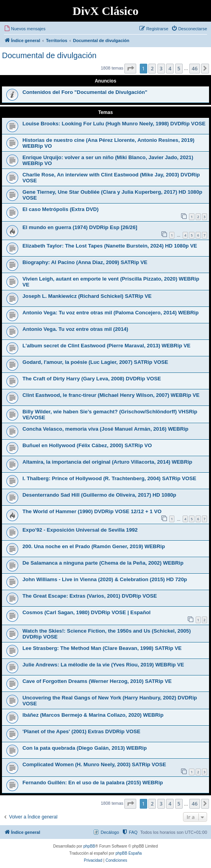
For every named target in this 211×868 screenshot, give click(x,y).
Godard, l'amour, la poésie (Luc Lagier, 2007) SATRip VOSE (95, 362)
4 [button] (170, 68)
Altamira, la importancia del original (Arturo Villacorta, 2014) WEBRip (107, 462)
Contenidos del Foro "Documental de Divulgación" (85, 92)
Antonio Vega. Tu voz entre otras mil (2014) (75, 329)
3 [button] (161, 68)
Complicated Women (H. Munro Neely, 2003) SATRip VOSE (94, 764)
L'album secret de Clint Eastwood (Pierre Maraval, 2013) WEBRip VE (106, 346)
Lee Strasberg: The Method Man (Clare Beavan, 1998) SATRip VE (102, 648)
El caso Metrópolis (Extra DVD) (60, 209)
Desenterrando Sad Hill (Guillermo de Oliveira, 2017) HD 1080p (99, 495)
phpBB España (129, 853)
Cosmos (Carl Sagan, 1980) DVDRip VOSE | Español (86, 612)
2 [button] (152, 68)
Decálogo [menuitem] (110, 832)
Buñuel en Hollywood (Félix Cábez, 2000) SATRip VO (87, 445)
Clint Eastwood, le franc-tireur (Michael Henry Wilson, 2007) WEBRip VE (111, 395)
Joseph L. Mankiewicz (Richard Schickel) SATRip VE (87, 296)
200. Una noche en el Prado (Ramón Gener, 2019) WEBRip (94, 546)
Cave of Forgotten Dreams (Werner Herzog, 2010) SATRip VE (97, 681)
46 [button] (195, 68)
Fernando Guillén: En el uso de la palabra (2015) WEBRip (93, 783)
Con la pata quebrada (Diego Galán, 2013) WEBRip (85, 748)
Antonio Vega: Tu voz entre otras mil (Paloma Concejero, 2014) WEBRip (110, 313)
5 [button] (179, 68)
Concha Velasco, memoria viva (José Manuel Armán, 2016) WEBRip (105, 429)
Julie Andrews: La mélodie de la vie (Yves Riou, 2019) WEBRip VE (103, 665)
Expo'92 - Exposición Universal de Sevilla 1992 (80, 530)
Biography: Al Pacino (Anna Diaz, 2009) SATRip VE (85, 262)
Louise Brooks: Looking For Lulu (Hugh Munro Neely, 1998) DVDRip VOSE (114, 124)
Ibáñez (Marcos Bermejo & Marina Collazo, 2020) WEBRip (93, 715)
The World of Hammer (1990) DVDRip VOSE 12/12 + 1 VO (92, 511)
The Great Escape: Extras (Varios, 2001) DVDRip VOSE (90, 596)
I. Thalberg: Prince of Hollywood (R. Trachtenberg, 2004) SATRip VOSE (109, 478)
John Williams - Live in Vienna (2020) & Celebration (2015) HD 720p (105, 579)
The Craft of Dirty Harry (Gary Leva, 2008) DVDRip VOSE (92, 379)
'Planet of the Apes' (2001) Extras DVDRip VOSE (81, 731)
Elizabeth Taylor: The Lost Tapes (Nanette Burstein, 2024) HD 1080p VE (110, 246)
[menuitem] (25, 29)
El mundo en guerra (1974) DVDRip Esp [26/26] (80, 227)
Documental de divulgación (49, 55)
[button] (130, 68)
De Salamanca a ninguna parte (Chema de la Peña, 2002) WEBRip (103, 563)
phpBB (89, 846)
